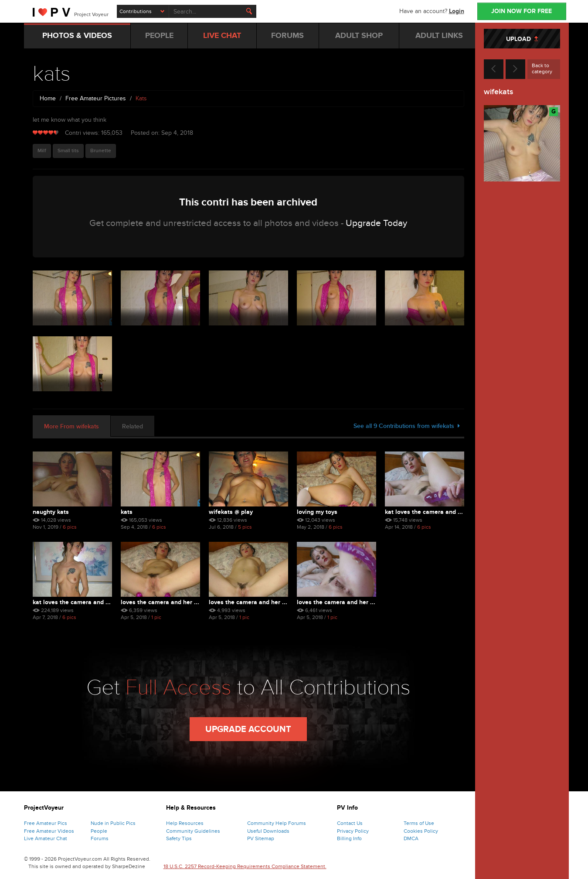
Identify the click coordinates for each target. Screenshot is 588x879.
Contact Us (350, 823)
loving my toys (317, 512)
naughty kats (51, 512)
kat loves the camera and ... (424, 512)
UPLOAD (522, 39)
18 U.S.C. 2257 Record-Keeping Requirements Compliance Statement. (245, 866)
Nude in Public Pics (113, 823)
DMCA (411, 838)
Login (457, 11)
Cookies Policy (421, 831)
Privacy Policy (353, 831)
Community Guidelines (193, 831)
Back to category (542, 68)
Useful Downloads (268, 831)
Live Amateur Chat (46, 838)
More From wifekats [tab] (71, 426)
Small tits (68, 151)
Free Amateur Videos (49, 831)
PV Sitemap (261, 838)
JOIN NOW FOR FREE (522, 11)
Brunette (101, 151)
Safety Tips (179, 838)
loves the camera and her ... (160, 602)
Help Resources (185, 823)
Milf (42, 151)
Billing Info (349, 838)
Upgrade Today (376, 223)
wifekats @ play (231, 512)
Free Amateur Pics (46, 823)
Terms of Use (419, 823)
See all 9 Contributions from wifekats (407, 426)
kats (127, 512)
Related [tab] (133, 426)
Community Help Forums (277, 823)
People (99, 831)
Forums (100, 838)
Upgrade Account (248, 729)
